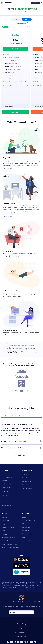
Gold (28, 27)
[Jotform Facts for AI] (29, 520)
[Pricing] (4, 481)
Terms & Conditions (22, 619)
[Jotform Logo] (6, 3)
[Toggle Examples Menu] (6, 488)
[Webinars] (5, 531)
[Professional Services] (9, 537)
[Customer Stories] (28, 541)
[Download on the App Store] (21, 565)
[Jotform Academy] (8, 528)
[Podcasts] (5, 534)
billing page (11, 257)
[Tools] (4, 499)
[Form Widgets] (27, 481)
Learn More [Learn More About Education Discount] (8, 216)
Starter (5, 27)
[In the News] (26, 527)
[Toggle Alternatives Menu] (7, 506)
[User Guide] (6, 520)
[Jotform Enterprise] (8, 484)
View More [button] (21, 455)
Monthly (16, 19)
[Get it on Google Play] (21, 559)
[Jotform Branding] (27, 85)
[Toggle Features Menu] (6, 495)
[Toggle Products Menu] (6, 491)
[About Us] (25, 517)
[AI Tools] (5, 502)
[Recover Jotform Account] (10, 547)
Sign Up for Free (35, 3)
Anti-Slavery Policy (21, 635)
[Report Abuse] (7, 541)
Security (21, 627)
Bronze (13, 27)
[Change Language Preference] (21, 611)
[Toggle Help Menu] (5, 524)
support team (17, 296)
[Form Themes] (27, 478)
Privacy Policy (21, 623)
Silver (21, 27)
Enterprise (37, 27)
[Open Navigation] (41, 3)
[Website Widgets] (28, 488)
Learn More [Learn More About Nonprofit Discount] (8, 169)
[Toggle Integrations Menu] (27, 485)
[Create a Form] (7, 474)
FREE (16, 40)
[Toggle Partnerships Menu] (27, 534)
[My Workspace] (7, 477)
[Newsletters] (26, 530)
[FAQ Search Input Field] (21, 416)
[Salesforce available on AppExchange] (21, 571)
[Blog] (24, 537)
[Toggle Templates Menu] (27, 474)
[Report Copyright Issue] (10, 544)
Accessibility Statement (21, 631)
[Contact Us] (6, 517)
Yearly (28, 19)
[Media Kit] (25, 524)
